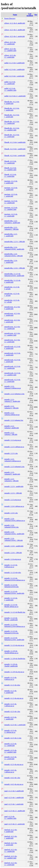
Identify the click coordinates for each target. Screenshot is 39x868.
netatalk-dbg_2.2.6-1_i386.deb (15, 268)
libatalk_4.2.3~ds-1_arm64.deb (15, 156)
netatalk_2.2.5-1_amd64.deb (14, 486)
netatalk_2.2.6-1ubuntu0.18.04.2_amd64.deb (14, 533)
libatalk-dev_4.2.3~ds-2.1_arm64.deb (12, 136)
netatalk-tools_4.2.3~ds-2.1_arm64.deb (12, 381)
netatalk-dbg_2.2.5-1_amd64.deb (11, 235)
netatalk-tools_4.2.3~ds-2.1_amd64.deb (12, 367)
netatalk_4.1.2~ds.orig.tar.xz (14, 698)
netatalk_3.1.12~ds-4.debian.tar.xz (11, 566)
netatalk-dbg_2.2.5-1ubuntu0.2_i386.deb (11, 228)
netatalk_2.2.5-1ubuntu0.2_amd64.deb (12, 473)
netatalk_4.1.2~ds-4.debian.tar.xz (11, 678)
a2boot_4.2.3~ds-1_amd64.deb (15, 30)
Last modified (30, 15)
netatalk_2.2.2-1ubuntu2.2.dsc (14, 394)
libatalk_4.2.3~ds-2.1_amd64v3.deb (10, 169)
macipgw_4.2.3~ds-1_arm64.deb (11, 195)
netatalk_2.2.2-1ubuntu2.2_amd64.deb (12, 400)
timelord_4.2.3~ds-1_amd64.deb (11, 837)
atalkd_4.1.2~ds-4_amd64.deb (14, 63)
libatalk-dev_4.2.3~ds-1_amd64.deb (12, 109)
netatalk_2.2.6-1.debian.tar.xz (14, 506)
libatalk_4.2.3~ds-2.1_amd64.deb (10, 162)
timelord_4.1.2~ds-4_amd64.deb (11, 831)
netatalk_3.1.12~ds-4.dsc (13, 573)
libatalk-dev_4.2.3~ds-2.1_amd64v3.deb (12, 129)
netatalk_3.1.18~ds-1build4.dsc (15, 659)
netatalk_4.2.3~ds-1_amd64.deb (11, 718)
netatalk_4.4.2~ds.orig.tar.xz (14, 784)
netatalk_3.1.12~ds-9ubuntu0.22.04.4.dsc (12, 632)
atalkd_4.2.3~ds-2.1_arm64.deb (15, 96)
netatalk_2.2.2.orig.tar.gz (13, 440)
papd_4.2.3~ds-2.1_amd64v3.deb (10, 817)
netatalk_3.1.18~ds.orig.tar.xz (14, 672)
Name (15, 15)
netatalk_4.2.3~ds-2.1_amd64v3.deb (11, 751)
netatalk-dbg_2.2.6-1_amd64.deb (11, 261)
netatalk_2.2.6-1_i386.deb (13, 553)
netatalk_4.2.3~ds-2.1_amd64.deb (11, 745)
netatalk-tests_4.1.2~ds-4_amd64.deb (12, 308)
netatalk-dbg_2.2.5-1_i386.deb (15, 242)
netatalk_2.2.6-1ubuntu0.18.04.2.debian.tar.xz (15, 520)
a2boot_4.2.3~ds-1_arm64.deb (15, 36)
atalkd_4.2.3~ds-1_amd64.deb (14, 69)
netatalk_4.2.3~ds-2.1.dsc (13, 738)
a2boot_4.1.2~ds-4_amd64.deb (15, 23)
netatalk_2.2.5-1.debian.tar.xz (14, 447)
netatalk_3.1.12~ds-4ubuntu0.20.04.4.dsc (12, 586)
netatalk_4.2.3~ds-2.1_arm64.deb (11, 758)
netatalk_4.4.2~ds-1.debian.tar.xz (11, 771)
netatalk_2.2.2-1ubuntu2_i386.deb (11, 434)
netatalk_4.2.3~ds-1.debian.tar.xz (11, 705)
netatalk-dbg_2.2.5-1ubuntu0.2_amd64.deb (12, 222)
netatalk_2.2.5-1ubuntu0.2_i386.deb (11, 480)
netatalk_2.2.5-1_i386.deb (13, 493)
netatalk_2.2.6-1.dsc (11, 513)
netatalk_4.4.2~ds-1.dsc (12, 778)
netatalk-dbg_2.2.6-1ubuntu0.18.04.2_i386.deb (14, 255)
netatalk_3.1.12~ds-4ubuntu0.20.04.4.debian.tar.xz (15, 579)
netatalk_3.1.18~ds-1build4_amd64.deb (11, 665)
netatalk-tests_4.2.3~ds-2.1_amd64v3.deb (12, 334)
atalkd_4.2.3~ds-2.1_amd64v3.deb (10, 89)
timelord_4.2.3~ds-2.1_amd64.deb (11, 851)
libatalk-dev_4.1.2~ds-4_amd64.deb (12, 103)
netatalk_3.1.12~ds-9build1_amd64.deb (11, 619)
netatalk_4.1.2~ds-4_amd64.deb (11, 692)
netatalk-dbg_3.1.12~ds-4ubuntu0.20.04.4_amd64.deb (14, 275)
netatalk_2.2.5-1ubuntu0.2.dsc (14, 467)
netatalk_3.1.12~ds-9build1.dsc (15, 612)
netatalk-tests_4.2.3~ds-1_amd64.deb (12, 314)
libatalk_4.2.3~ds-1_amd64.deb (15, 149)
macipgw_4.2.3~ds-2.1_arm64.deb (11, 215)
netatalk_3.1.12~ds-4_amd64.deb (11, 599)
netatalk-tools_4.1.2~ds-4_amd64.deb (12, 347)
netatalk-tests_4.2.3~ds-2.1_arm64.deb (12, 341)
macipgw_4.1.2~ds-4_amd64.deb (11, 182)
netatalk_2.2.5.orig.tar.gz (13, 500)
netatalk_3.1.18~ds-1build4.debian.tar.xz (11, 652)
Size (36, 15)
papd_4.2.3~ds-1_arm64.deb (14, 804)
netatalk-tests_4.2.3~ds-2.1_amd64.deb (12, 328)
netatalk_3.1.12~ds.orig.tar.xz (14, 645)
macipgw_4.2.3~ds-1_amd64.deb (11, 189)
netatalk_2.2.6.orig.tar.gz (13, 559)
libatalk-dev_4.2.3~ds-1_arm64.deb (12, 116)
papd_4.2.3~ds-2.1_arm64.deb (15, 824)
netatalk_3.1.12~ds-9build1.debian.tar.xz (11, 606)
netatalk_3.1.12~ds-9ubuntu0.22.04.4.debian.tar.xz (15, 625)
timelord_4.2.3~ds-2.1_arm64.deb (11, 864)
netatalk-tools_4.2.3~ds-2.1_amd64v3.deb (12, 374)
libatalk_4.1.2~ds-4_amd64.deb (15, 142)
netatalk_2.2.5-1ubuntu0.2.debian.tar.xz (13, 460)
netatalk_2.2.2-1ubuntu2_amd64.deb (12, 427)
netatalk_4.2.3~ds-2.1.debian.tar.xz (11, 731)
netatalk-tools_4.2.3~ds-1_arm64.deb (12, 361)
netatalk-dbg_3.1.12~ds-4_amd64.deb (12, 281)
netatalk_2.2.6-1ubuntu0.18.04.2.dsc (12, 526)
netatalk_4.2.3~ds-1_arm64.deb (15, 725)
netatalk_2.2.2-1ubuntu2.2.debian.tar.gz (13, 387)
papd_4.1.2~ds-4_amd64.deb (14, 791)
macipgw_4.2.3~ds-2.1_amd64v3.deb (11, 208)
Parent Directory (10, 18)
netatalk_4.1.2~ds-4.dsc (12, 685)
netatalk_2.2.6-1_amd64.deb (14, 546)
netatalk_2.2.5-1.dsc (11, 453)
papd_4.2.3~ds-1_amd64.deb (14, 798)
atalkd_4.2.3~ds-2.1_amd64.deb (10, 83)
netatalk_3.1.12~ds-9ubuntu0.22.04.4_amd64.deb (14, 639)
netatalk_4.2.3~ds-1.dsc (12, 712)
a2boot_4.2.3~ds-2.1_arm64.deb (10, 56)
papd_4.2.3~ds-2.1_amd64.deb (15, 811)
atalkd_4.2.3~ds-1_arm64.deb (14, 76)
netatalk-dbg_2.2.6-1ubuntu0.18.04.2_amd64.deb (14, 248)
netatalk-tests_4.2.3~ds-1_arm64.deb (12, 321)
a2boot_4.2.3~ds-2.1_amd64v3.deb (10, 50)
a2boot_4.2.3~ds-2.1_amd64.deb (10, 43)
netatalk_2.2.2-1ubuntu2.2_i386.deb (11, 407)
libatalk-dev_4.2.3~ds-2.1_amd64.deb (12, 122)
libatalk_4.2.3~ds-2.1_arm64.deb (10, 175)
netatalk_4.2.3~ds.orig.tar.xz (14, 764)
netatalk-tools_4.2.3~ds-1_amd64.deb (12, 354)
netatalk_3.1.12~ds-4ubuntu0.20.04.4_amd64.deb (14, 592)
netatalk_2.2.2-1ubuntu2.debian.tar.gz (12, 414)
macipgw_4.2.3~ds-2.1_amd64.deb (11, 202)
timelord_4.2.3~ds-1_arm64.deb (11, 844)
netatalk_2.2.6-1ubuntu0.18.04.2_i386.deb (14, 539)
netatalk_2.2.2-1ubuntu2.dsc (14, 420)
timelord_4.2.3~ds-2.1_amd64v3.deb (11, 857)
